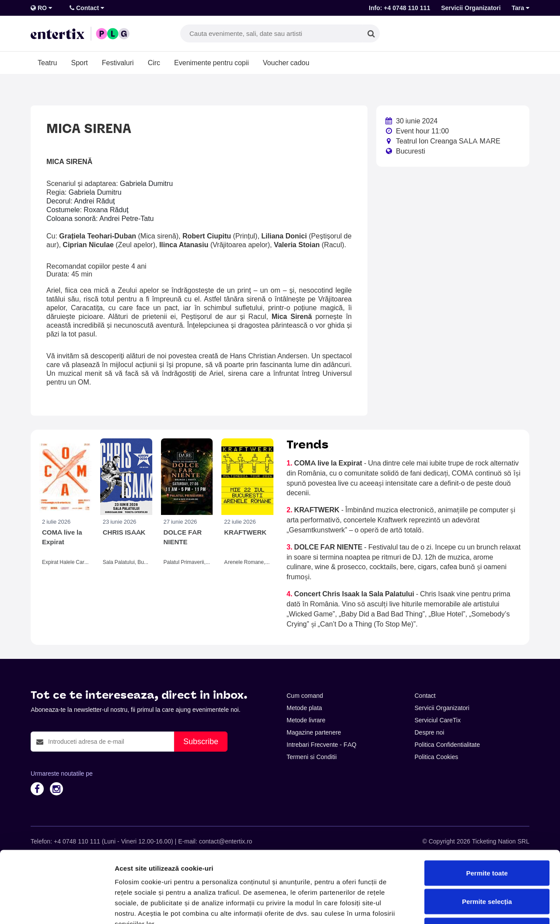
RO (41, 8)
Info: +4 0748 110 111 (399, 8)
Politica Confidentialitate (448, 745)
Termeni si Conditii (312, 757)
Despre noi (430, 732)
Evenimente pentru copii (212, 63)
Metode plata (304, 708)
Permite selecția (487, 838)
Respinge (487, 866)
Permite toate (487, 809)
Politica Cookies (437, 757)
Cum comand (305, 696)
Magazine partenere (314, 732)
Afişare (437, 907)
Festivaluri (118, 63)
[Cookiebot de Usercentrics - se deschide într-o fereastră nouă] (57, 907)
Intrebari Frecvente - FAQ (322, 745)
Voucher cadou (286, 63)
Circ (154, 63)
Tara (520, 8)
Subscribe (201, 741)
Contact (87, 8)
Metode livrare (306, 720)
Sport (79, 63)
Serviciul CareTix (438, 720)
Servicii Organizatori (471, 8)
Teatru (47, 63)
